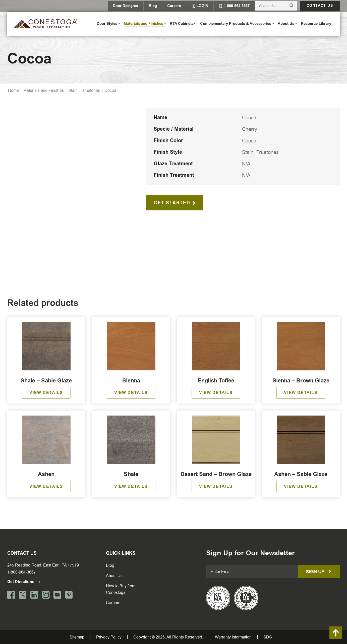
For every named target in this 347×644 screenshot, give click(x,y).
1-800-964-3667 (22, 572)
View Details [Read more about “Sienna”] (131, 393)
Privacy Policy (109, 637)
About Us (114, 576)
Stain (73, 90)
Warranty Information (233, 637)
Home (13, 90)
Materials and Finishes (44, 90)
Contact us (320, 6)
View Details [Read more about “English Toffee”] (216, 393)
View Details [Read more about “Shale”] (131, 486)
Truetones (91, 90)
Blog (153, 6)
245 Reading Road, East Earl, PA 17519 (43, 565)
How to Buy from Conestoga (121, 589)
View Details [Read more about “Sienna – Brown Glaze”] (301, 393)
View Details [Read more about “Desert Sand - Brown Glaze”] (216, 486)
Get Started (172, 203)
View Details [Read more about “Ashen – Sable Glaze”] (301, 486)
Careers (174, 6)
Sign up (319, 572)
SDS (268, 637)
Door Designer (126, 6)
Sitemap (77, 637)
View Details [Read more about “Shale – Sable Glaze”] (46, 393)
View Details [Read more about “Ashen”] (46, 486)
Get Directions (24, 582)
